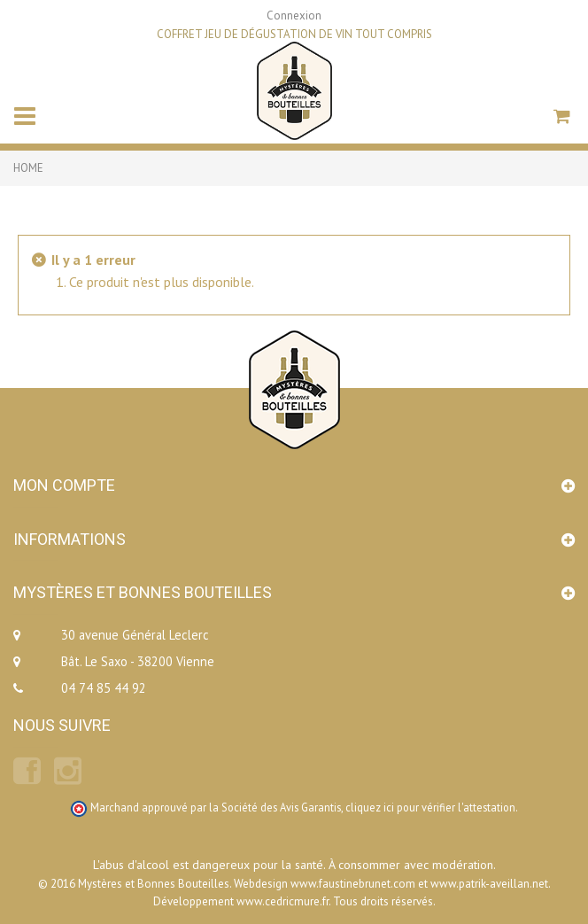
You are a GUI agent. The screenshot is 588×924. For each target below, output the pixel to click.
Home (28, 168)
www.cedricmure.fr (282, 901)
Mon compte (64, 485)
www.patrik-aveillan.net (489, 884)
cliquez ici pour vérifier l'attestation (430, 807)
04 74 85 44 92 (104, 688)
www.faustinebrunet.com (353, 884)
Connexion (294, 16)
